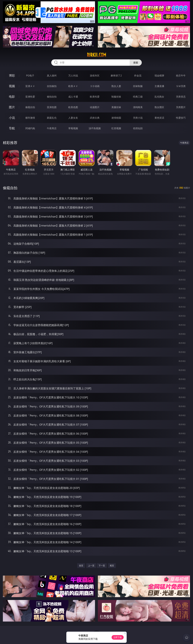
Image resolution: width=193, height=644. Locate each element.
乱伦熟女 (159, 97)
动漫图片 (95, 107)
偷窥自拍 (30, 107)
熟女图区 (159, 107)
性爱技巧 (181, 118)
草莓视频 (73, 128)
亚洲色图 (52, 107)
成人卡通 (73, 97)
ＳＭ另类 (181, 86)
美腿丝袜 (116, 107)
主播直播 (159, 86)
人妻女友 (73, 118)
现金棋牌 (159, 76)
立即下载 (118, 637)
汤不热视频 (95, 128)
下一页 (102, 566)
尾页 (112, 566)
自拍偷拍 (52, 86)
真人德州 (52, 76)
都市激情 (30, 118)
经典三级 (138, 97)
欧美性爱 (95, 97)
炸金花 (138, 76)
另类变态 (181, 97)
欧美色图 (73, 107)
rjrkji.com (96, 55)
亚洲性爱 (30, 97)
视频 (12, 86)
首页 (81, 566)
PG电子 (30, 76)
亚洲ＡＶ (30, 86)
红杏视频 (116, 128)
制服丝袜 (116, 97)
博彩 (12, 75)
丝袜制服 (138, 86)
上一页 (91, 566)
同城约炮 (30, 128)
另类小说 (138, 118)
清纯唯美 (138, 107)
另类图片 (181, 107)
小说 (12, 118)
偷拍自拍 (52, 97)
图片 (12, 107)
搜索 (136, 63)
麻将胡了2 (116, 76)
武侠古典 (95, 118)
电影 (12, 97)
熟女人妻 (116, 86)
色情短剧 (138, 128)
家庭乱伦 (52, 118)
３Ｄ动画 (95, 86)
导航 (12, 128)
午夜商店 (52, 128)
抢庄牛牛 (181, 76)
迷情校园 (116, 118)
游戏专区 (95, 76)
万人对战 (73, 76)
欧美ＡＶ (73, 86)
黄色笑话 (159, 118)
